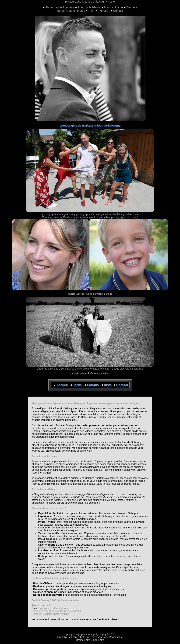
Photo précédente (89, 7)
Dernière (132, 7)
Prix (90, 11)
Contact (117, 11)
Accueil (62, 385)
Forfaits (102, 11)
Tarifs (78, 385)
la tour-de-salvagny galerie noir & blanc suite (62, 369)
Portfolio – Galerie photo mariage (50, 614)
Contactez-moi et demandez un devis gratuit (57, 611)
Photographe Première (60, 7)
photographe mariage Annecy (59, 214)
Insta (108, 385)
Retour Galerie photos (71, 11)
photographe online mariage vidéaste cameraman (115, 369)
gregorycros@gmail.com (54, 608)
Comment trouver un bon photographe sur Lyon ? (110, 217)
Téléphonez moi (41, 605)
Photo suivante (113, 7)
